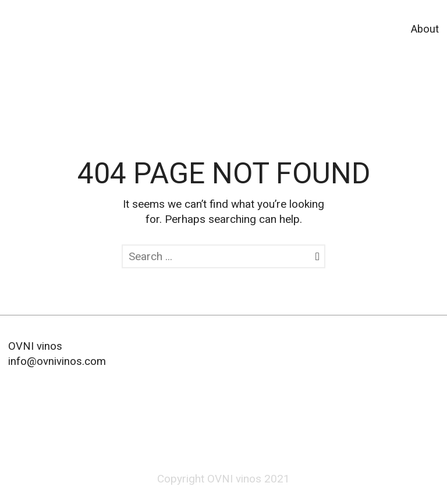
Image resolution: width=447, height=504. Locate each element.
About (425, 29)
